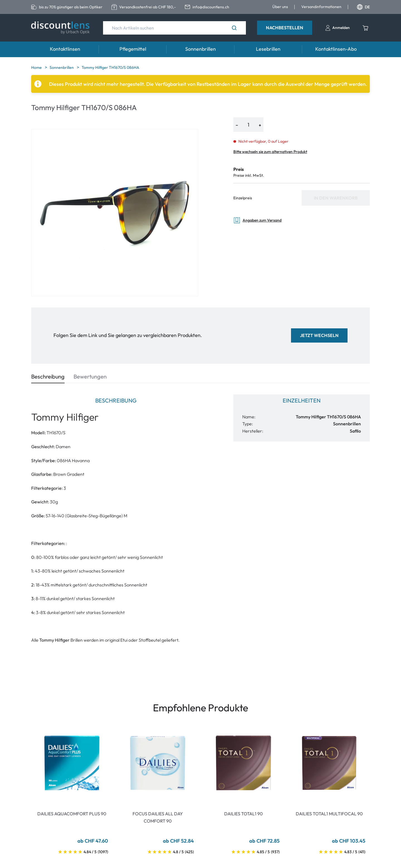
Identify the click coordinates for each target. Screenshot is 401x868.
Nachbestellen (285, 28)
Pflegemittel (133, 49)
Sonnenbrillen (200, 49)
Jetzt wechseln (319, 335)
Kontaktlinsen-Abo (336, 49)
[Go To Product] (72, 763)
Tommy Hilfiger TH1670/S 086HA (110, 67)
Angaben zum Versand (257, 220)
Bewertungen (90, 376)
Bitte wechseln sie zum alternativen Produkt (270, 152)
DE (363, 7)
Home (37, 67)
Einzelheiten (302, 400)
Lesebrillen (268, 49)
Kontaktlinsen (65, 49)
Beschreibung (48, 376)
